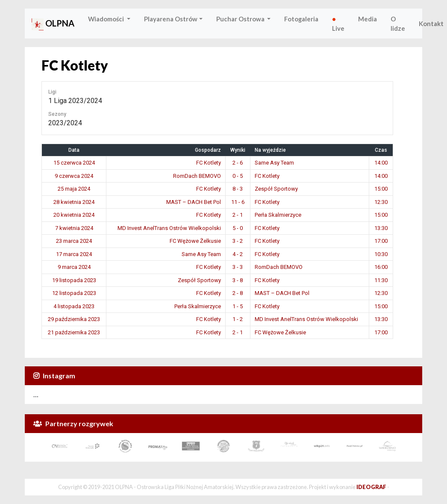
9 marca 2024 (74, 267)
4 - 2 (238, 254)
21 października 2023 (74, 332)
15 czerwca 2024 (74, 163)
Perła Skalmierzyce (278, 215)
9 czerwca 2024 (74, 176)
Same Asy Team (274, 163)
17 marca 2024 (74, 254)
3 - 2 (238, 241)
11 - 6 (238, 202)
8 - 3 (238, 189)
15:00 (381, 189)
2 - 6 (238, 163)
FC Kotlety (209, 163)
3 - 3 (238, 267)
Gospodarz (208, 150)
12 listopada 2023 (74, 293)
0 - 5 (238, 176)
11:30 (381, 280)
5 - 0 (238, 228)
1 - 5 (238, 306)
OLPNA (53, 24)
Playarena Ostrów (171, 19)
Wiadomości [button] (107, 19)
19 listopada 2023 (74, 280)
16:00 (381, 267)
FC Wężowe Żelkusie (195, 241)
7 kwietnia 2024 (74, 228)
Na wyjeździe (270, 150)
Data (74, 150)
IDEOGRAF (371, 487)
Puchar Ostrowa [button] (241, 19)
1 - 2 (238, 319)
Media (368, 19)
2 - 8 (238, 293)
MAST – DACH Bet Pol (194, 202)
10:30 (381, 254)
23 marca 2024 (74, 241)
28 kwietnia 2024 (74, 202)
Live (338, 24)
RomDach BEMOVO (197, 176)
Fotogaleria (301, 19)
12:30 (381, 202)
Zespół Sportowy (276, 189)
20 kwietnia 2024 (74, 215)
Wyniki (238, 150)
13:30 (381, 228)
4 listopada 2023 (74, 306)
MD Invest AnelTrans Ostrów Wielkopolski (169, 228)
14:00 (381, 163)
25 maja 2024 (74, 189)
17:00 (381, 241)
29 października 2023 (74, 319)
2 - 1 (238, 215)
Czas (381, 150)
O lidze (398, 24)
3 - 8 (238, 280)
